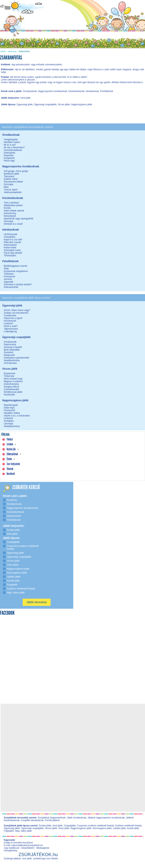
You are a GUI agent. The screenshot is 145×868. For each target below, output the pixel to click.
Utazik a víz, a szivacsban (17, 416)
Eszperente (10, 373)
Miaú (6, 187)
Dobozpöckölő (11, 287)
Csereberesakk (11, 389)
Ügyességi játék (12, 828)
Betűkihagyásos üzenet (15, 266)
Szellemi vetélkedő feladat (128, 826)
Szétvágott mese (12, 250)
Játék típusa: (9, 104)
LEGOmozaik (10, 234)
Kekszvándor (10, 245)
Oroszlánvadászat (13, 150)
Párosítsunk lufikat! (13, 182)
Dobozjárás (10, 153)
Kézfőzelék (9, 395)
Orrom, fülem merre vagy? (17, 310)
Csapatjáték (70, 826)
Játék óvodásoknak (77, 818)
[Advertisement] (74, 731)
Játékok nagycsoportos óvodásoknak (106, 818)
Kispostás (9, 155)
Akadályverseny (12, 360)
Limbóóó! (8, 323)
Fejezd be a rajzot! (13, 318)
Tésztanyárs (10, 256)
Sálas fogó (9, 408)
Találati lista (12, 51)
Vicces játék (51, 828)
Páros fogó (9, 161)
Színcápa (8, 184)
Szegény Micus (11, 387)
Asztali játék (133, 828)
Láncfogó (8, 424)
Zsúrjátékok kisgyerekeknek (52, 818)
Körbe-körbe (10, 248)
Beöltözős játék (11, 174)
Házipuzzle (9, 355)
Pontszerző (9, 277)
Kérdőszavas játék (13, 392)
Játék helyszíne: (11, 98)
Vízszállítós (10, 237)
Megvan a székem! (13, 381)
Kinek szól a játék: (12, 91)
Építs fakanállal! (12, 350)
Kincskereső (10, 321)
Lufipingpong (10, 331)
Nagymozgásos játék (81, 828)
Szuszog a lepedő (13, 347)
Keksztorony (10, 213)
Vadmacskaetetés (13, 192)
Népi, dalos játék (23, 831)
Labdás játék (119, 828)
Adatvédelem (28, 848)
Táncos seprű (11, 190)
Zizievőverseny (11, 384)
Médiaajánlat (43, 848)
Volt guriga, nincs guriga (16, 171)
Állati (6, 269)
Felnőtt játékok (52, 820)
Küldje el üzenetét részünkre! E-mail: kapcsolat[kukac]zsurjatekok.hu (23, 844)
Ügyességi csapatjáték (32, 828)
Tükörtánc (9, 274)
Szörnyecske (10, 363)
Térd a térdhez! (11, 203)
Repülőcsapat (11, 405)
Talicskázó (9, 176)
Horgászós (9, 158)
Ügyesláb (8, 282)
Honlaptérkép (10, 851)
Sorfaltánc (9, 421)
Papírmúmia (10, 344)
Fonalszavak (10, 342)
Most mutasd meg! (13, 379)
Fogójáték (9, 831)
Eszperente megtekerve (16, 271)
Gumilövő (9, 352)
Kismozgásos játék (102, 828)
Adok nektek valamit (14, 211)
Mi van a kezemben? (14, 147)
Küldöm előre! (11, 179)
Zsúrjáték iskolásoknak (32, 820)
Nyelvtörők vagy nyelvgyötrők (19, 219)
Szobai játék (45, 826)
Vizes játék (64, 828)
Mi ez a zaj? (10, 145)
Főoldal (3, 51)
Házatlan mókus (12, 142)
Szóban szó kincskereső (16, 313)
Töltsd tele (9, 376)
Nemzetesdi (10, 216)
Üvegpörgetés (11, 139)
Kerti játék (57, 826)
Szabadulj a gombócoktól (16, 358)
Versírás (8, 279)
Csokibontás (10, 316)
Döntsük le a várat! (13, 224)
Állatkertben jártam (13, 205)
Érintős (7, 208)
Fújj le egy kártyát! (13, 253)
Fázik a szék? (11, 326)
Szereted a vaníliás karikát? (18, 284)
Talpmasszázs (11, 329)
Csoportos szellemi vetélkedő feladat (95, 826)
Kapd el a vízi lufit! (13, 240)
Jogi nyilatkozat (12, 848)
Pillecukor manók (12, 242)
